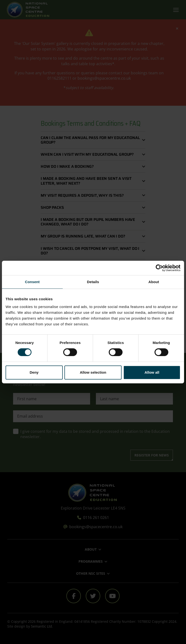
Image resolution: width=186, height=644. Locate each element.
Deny (34, 372)
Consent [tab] (32, 282)
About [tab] (154, 282)
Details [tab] (93, 282)
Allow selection (93, 372)
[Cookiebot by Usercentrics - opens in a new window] (159, 268)
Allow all (152, 372)
